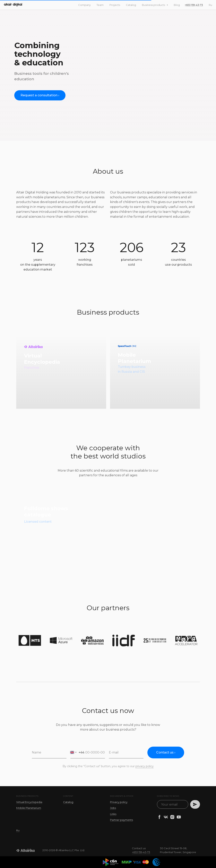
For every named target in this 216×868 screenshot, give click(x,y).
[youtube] (179, 817)
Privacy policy (119, 802)
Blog (177, 5)
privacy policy (145, 766)
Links (113, 814)
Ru (210, 5)
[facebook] (159, 817)
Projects (115, 5)
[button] (40, 95)
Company (84, 5)
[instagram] (172, 817)
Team (100, 5)
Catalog (131, 5)
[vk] (166, 817)
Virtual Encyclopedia (29, 802)
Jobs (113, 808)
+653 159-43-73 (194, 5)
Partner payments (121, 820)
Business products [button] (154, 5)
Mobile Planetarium (29, 808)
